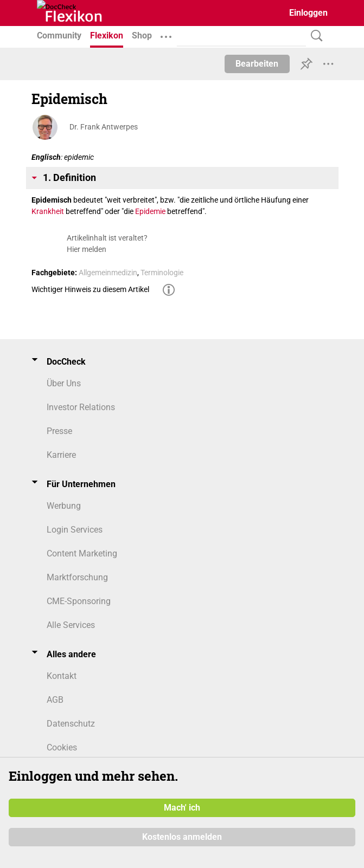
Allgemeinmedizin (108, 273)
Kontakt (62, 676)
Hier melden (87, 249)
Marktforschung (77, 577)
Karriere (61, 455)
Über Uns (64, 383)
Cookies (62, 747)
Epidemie (150, 211)
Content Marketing (82, 553)
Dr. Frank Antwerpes (104, 127)
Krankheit (48, 211)
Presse (59, 431)
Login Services (75, 530)
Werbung (64, 506)
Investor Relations (81, 407)
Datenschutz (71, 724)
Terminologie (162, 273)
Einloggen (308, 13)
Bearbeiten (257, 64)
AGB (55, 700)
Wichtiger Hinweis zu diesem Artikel (90, 289)
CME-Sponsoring (79, 601)
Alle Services (71, 625)
